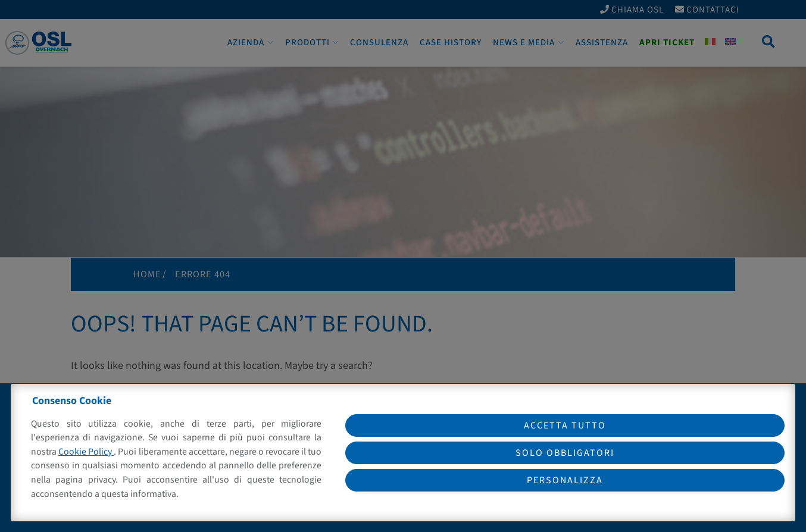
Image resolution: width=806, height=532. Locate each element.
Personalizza (565, 480)
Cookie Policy (86, 452)
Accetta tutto (565, 425)
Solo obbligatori (565, 453)
